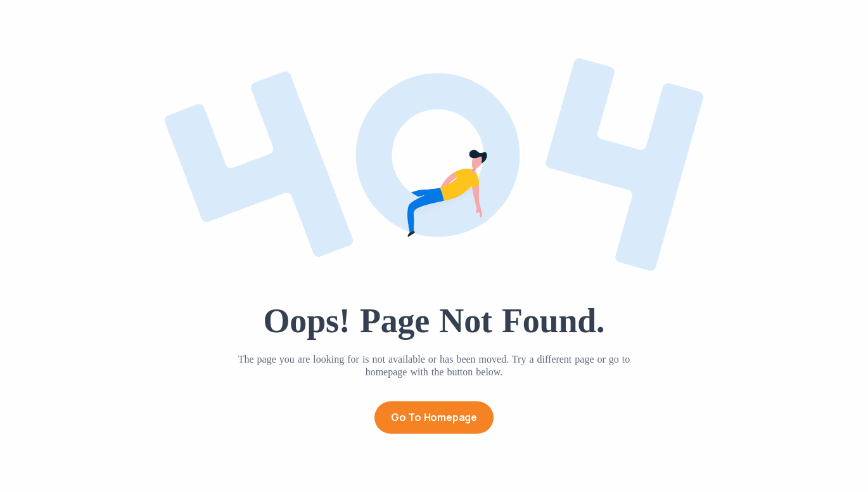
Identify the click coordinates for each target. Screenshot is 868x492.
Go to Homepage (434, 417)
